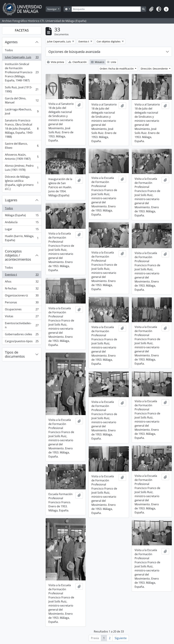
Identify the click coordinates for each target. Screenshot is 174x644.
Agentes (11, 42)
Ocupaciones (22, 310)
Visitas (22, 317)
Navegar (52, 9)
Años (22, 282)
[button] (151, 9)
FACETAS (22, 30)
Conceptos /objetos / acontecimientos (18, 255)
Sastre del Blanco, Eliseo (22, 146)
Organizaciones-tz (22, 296)
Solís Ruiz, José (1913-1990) (22, 89)
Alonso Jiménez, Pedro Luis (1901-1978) (22, 168)
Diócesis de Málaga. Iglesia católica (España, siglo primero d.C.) (22, 183)
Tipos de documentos (15, 354)
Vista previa (56, 62)
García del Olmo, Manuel (22, 100)
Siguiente (121, 638)
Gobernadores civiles (22, 335)
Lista (112, 62)
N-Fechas (22, 289)
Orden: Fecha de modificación (117, 69)
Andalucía (22, 223)
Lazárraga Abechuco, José (22, 111)
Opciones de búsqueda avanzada (74, 52)
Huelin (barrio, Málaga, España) (22, 238)
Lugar (22, 230)
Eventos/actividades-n (22, 325)
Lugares (11, 200)
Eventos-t (22, 275)
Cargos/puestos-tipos (22, 342)
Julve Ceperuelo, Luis (22, 58)
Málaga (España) (22, 216)
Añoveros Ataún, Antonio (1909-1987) (22, 157)
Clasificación (78, 62)
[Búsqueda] (106, 9)
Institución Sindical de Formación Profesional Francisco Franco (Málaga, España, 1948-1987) (22, 72)
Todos (9, 50)
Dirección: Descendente (155, 69)
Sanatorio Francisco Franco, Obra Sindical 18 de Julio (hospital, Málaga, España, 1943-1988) (22, 129)
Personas (22, 303)
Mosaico (98, 62)
